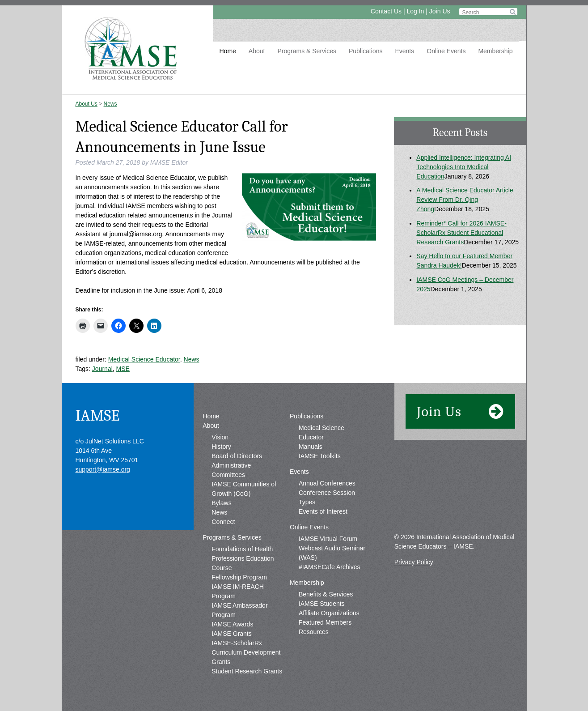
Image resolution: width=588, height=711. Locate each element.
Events (404, 51)
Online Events (446, 51)
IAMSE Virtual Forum (328, 539)
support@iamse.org (103, 469)
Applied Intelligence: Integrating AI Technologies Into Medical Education (464, 167)
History (221, 447)
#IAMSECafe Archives (330, 567)
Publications (366, 51)
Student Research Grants (247, 671)
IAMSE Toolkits (320, 456)
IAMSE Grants (231, 634)
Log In (415, 11)
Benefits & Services (326, 594)
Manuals (311, 447)
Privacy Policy (414, 562)
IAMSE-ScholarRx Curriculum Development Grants (246, 652)
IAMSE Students (322, 604)
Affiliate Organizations (329, 613)
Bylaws (221, 503)
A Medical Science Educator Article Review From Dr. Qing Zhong (465, 200)
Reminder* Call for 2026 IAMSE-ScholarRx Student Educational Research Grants (461, 233)
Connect (223, 522)
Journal (102, 369)
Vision (220, 437)
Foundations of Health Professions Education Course (243, 558)
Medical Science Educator (144, 359)
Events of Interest (323, 511)
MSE (123, 369)
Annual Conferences (327, 483)
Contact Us (386, 11)
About (257, 51)
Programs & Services (307, 51)
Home (228, 51)
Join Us (440, 11)
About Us (87, 104)
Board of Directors (237, 456)
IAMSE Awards (232, 624)
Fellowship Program (239, 577)
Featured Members (325, 622)
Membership (495, 51)
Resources (314, 632)
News (110, 104)
